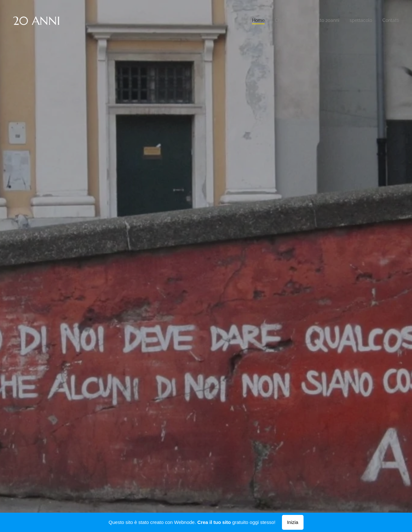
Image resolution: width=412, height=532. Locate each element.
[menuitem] (360, 21)
